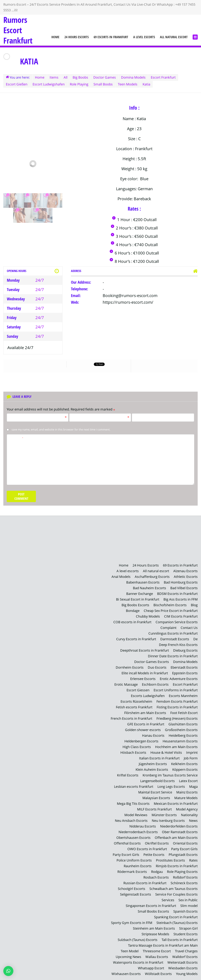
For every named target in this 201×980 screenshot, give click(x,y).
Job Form (191, 758)
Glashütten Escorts (183, 724)
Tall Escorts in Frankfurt (180, 940)
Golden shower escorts (143, 730)
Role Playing (79, 84)
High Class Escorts (137, 747)
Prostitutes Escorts (170, 860)
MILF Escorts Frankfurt (154, 809)
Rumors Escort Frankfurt (18, 30)
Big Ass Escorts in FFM (181, 599)
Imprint (192, 752)
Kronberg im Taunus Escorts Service (170, 775)
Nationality (189, 815)
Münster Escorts (164, 815)
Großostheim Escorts (181, 730)
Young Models (187, 974)
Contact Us (189, 628)
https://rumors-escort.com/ (128, 302)
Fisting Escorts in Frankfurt (177, 707)
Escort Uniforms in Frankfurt (176, 690)
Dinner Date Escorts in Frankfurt (173, 656)
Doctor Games (105, 77)
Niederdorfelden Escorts (179, 826)
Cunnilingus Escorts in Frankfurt (173, 633)
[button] (8, 971)
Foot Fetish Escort (184, 713)
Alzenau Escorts (185, 571)
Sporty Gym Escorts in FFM (132, 923)
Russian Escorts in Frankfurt (145, 883)
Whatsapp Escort (151, 968)
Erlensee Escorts (143, 679)
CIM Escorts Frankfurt (181, 616)
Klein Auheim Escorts (152, 769)
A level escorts (144, 37)
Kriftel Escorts (128, 775)
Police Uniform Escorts (134, 860)
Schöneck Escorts (184, 883)
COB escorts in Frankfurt (132, 622)
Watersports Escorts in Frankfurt (138, 962)
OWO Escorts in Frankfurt (147, 849)
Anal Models (121, 577)
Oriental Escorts (185, 843)
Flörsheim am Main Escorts (145, 713)
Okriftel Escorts (157, 843)
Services (168, 900)
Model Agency (187, 809)
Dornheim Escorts (130, 667)
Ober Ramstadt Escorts (180, 832)
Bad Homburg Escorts (181, 582)
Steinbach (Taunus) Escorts (177, 923)
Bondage (133, 611)
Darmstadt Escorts (175, 639)
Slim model (189, 906)
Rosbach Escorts (156, 877)
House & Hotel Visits (166, 752)
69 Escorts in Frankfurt (111, 37)
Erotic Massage (126, 684)
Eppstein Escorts (185, 673)
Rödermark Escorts (132, 872)
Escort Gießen (17, 84)
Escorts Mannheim (183, 696)
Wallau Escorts (157, 957)
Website (139, 417)
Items (54, 77)
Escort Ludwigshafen (49, 84)
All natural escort (174, 37)
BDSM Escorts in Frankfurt (177, 594)
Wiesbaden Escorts (183, 968)
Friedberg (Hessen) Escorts (177, 718)
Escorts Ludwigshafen (148, 696)
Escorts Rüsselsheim (136, 701)
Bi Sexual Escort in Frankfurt (138, 599)
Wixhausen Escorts (126, 974)
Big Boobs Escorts (135, 605)
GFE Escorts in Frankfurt (146, 724)
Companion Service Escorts (177, 622)
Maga (193, 787)
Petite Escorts (154, 855)
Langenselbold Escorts (158, 781)
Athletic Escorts (186, 577)
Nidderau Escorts (143, 826)
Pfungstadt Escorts (183, 855)
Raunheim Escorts (138, 866)
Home (55, 37)
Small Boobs (103, 84)
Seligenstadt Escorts (136, 894)
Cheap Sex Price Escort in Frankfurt (171, 611)
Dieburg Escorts (185, 650)
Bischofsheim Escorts (170, 605)
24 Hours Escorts (77, 37)
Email (100, 417)
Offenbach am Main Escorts (176, 838)
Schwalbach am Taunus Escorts (174, 889)
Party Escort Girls (184, 849)
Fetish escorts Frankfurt (134, 707)
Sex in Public (188, 900)
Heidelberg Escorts (183, 735)
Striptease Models (155, 934)
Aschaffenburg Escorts (152, 577)
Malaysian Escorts (156, 798)
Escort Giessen (138, 690)
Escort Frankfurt (163, 77)
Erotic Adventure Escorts (179, 679)
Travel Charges (186, 951)
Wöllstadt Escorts (158, 974)
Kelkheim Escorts (184, 764)
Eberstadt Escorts (184, 667)
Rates (193, 860)
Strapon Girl (188, 928)
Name (38, 417)
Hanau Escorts (153, 735)
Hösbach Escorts (133, 752)
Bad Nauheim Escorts (149, 588)
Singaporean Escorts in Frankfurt (151, 906)
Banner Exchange (140, 594)
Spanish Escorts (185, 911)
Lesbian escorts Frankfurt (134, 787)
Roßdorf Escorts (185, 877)
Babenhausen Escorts (143, 582)
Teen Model (130, 951)
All (66, 77)
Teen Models (128, 84)
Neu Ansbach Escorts (131, 821)
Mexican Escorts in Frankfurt (176, 804)
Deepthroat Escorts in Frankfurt (145, 650)
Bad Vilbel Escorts (184, 588)
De (195, 639)
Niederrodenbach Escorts (138, 832)
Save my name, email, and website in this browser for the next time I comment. (61, 430)
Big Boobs (80, 77)
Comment (16, 438)
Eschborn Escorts (155, 684)
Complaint (168, 628)
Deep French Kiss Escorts (178, 645)
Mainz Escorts (187, 792)
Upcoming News (128, 957)
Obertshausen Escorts (133, 838)
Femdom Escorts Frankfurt (177, 701)
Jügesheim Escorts (153, 764)
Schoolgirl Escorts (132, 889)
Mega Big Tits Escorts (133, 804)
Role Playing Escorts (182, 872)
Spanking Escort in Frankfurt (176, 917)
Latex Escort (188, 781)
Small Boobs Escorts (153, 911)
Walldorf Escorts (185, 957)
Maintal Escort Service (155, 792)
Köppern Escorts (185, 769)
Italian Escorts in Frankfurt (159, 758)
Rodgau (157, 872)
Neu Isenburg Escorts (168, 821)
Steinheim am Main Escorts (154, 928)
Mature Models (186, 798)
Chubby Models (148, 616)
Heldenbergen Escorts (141, 741)
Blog (194, 605)
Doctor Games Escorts (152, 662)
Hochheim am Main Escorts (176, 747)
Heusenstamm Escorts (180, 741)
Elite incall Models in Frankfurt (145, 673)
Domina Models (133, 77)
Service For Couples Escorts (176, 894)
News (193, 821)
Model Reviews (136, 815)
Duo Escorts (157, 667)
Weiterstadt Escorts (183, 962)
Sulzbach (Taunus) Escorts (138, 940)
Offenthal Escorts (127, 843)
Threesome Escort (157, 951)
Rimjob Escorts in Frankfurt (177, 866)
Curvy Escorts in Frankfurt (136, 639)
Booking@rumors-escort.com (130, 296)
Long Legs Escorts (171, 787)
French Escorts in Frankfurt (131, 718)
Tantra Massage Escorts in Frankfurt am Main (163, 945)
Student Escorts (186, 934)
